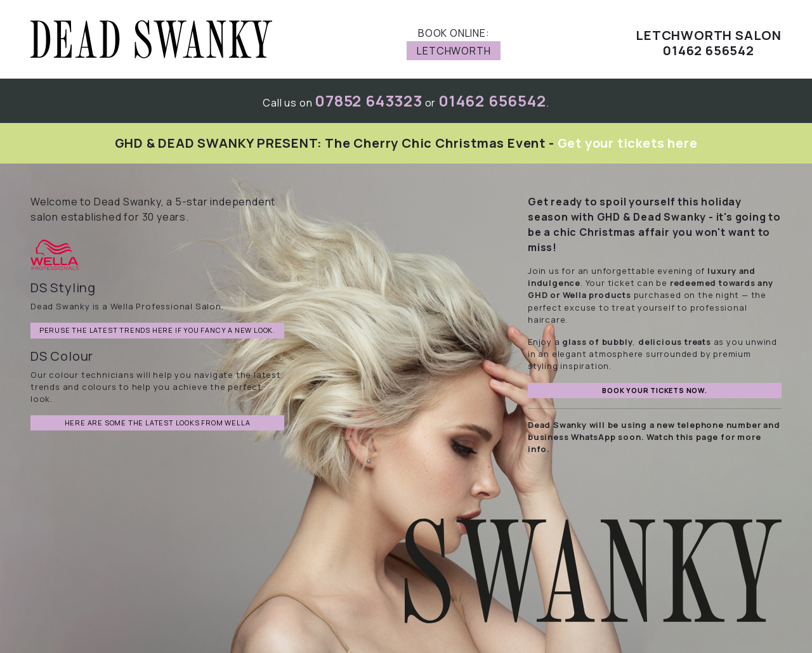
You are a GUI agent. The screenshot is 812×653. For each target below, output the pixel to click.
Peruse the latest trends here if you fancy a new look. (157, 330)
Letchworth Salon (709, 36)
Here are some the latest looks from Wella (158, 423)
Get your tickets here (628, 143)
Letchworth (454, 51)
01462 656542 (492, 100)
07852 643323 (369, 100)
